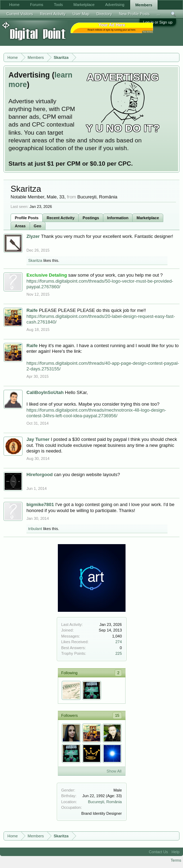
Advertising (115, 5)
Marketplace (148, 218)
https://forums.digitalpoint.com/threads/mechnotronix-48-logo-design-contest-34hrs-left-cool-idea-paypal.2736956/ (96, 413)
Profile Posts (27, 218)
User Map (81, 14)
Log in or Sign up (158, 22)
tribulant (35, 529)
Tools (59, 5)
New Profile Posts (134, 14)
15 (117, 715)
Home (14, 5)
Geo (38, 226)
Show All (114, 771)
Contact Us (158, 852)
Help (175, 852)
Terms (176, 860)
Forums (36, 5)
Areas (20, 226)
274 (118, 642)
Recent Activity (60, 218)
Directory (104, 14)
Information (118, 218)
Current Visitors (20, 14)
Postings (91, 218)
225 (118, 653)
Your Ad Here (148, 32)
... (158, 14)
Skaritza (35, 260)
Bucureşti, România (105, 802)
